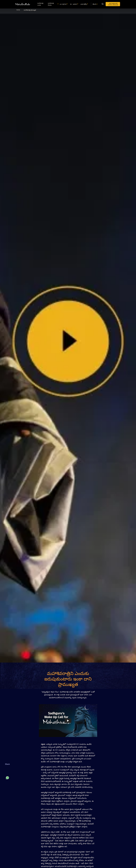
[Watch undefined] (68, 721)
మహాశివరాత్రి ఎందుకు (40, 4)
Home (18, 10)
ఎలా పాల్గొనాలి (63, 4)
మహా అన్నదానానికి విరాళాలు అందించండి (113, 4)
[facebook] (7, 769)
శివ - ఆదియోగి (74, 4)
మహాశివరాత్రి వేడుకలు (51, 4)
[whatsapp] (7, 779)
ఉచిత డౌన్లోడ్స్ (84, 4)
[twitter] (7, 774)
